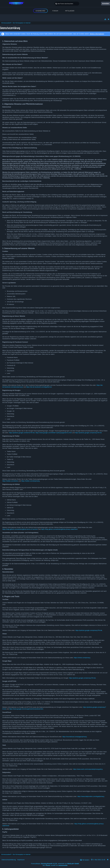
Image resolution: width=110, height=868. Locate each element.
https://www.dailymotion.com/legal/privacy (91, 796)
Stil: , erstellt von (55, 865)
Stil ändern (86, 860)
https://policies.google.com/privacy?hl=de (88, 433)
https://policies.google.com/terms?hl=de (22, 433)
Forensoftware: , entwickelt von (55, 864)
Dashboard (40, 11)
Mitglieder (70, 11)
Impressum (21, 860)
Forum (55, 11)
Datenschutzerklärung (9, 860)
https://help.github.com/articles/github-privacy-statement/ (59, 529)
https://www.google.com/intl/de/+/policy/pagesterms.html (54, 433)
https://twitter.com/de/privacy (30, 481)
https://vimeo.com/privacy (82, 658)
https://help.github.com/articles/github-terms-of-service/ (20, 529)
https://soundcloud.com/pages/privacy (75, 737)
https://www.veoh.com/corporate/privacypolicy (88, 769)
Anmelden (106, 4)
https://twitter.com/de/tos (10, 481)
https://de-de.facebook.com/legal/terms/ (39, 387)
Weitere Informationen (97, 34)
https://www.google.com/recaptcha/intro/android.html (26, 709)
